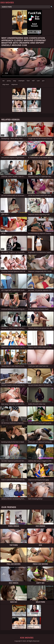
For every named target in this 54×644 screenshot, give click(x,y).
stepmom (15, 84)
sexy (15, 81)
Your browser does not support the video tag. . (27, 63)
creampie (21, 81)
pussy (9, 81)
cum (38, 81)
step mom (6, 84)
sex (3, 81)
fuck (28, 81)
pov (43, 81)
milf (33, 81)
